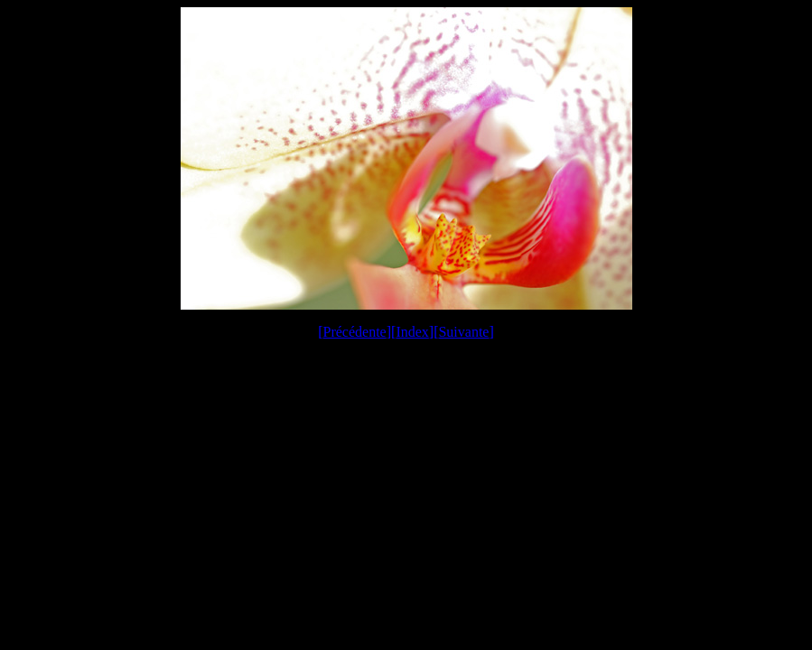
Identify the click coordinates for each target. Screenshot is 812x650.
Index (412, 332)
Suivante (463, 332)
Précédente (355, 332)
